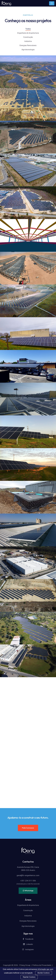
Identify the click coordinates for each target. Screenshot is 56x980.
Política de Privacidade (42, 965)
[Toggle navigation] (52, 3)
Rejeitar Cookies (29, 977)
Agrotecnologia (28, 50)
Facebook (28, 939)
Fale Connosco (28, 828)
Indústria (28, 41)
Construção (28, 37)
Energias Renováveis (28, 45)
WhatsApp (28, 891)
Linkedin (28, 944)
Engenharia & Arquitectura (28, 33)
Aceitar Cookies (44, 973)
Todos (28, 29)
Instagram (28, 949)
